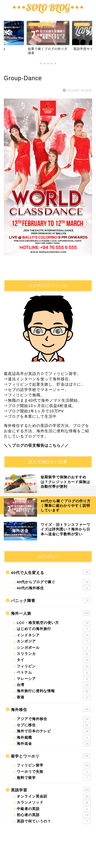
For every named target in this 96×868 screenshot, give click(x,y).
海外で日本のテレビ (54, 731)
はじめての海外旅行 (54, 629)
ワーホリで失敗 (54, 772)
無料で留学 (54, 778)
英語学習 (51, 790)
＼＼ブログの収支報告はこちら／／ (36, 445)
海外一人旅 (51, 613)
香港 (54, 697)
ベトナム (54, 673)
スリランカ (54, 654)
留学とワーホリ (51, 756)
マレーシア (54, 679)
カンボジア (54, 641)
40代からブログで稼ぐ (54, 582)
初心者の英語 (54, 815)
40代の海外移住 (54, 588)
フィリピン (54, 666)
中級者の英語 (54, 809)
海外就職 (54, 738)
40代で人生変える (51, 572)
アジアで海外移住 (54, 719)
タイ (54, 660)
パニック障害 (51, 600)
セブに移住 (54, 725)
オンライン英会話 (54, 796)
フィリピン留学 (54, 765)
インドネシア (54, 635)
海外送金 (54, 744)
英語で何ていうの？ (54, 821)
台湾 (54, 685)
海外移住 (51, 709)
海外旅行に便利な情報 (54, 691)
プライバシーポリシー (38, 502)
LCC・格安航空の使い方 (54, 623)
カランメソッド (54, 803)
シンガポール (54, 648)
